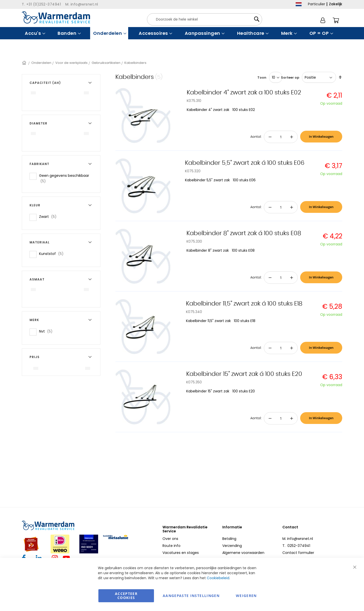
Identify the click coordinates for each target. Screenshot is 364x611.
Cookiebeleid (218, 578)
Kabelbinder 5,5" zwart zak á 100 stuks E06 (245, 163)
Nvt (47, 331)
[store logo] (56, 17)
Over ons (170, 539)
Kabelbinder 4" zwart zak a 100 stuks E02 (244, 93)
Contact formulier (298, 553)
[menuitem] (34, 33)
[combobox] (205, 19)
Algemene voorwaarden (243, 553)
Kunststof (53, 254)
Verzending (232, 546)
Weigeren (246, 596)
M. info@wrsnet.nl (298, 539)
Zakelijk (336, 4)
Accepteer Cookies (126, 596)
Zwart (49, 216)
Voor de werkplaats (71, 63)
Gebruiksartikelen (106, 63)
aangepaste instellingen (191, 596)
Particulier (317, 4)
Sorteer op (290, 78)
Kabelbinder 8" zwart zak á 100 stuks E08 (244, 233)
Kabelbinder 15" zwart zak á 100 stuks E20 (244, 374)
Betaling (229, 539)
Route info (171, 546)
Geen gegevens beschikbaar (64, 178)
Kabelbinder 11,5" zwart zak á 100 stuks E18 (244, 304)
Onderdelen (41, 63)
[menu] (182, 33)
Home (25, 63)
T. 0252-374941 (296, 546)
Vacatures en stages (181, 553)
